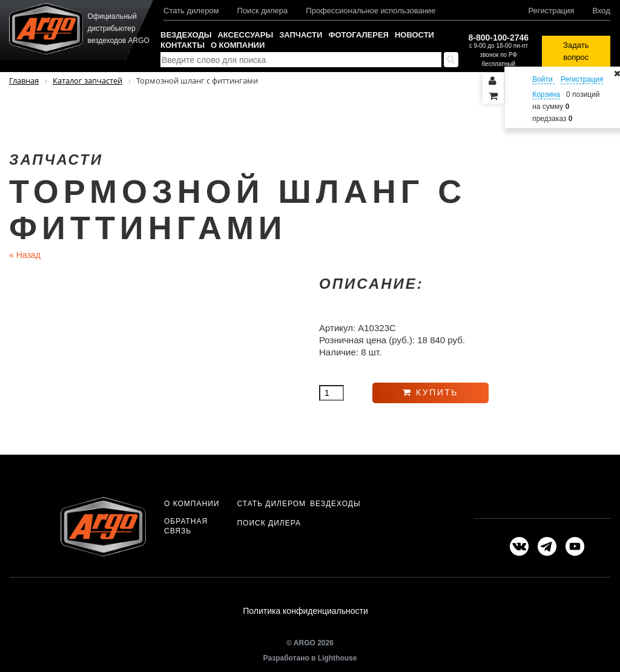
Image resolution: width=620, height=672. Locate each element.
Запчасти (301, 35)
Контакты (183, 45)
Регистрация (551, 11)
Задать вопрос (576, 51)
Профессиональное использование (371, 11)
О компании (238, 45)
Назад (25, 255)
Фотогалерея (358, 35)
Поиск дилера (263, 11)
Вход (601, 11)
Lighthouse (338, 658)
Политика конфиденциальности (305, 611)
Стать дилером (191, 11)
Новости (414, 35)
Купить (430, 392)
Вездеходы (186, 35)
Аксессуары (245, 35)
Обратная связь (186, 526)
